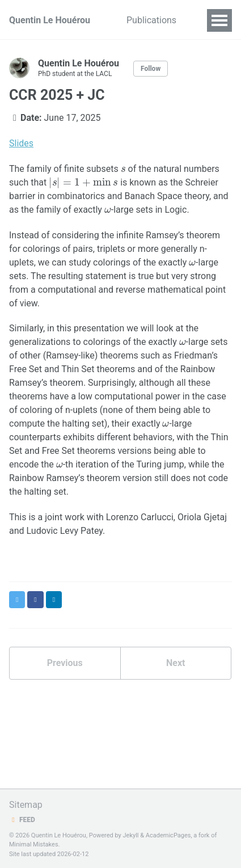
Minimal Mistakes (34, 844)
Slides (21, 143)
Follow (151, 69)
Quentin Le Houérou (50, 20)
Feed (22, 820)
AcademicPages (168, 835)
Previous (65, 663)
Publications (151, 20)
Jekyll (130, 835)
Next (176, 663)
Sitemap (26, 805)
